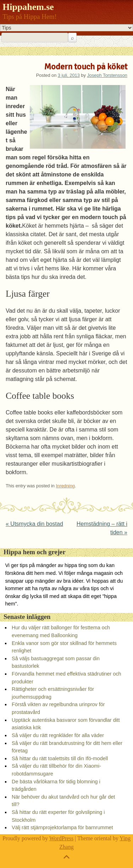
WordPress (61, 838)
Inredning (65, 486)
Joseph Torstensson (107, 75)
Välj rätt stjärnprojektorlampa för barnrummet (62, 827)
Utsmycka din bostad (34, 524)
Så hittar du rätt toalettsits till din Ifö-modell (60, 758)
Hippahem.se (28, 7)
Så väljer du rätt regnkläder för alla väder (58, 735)
